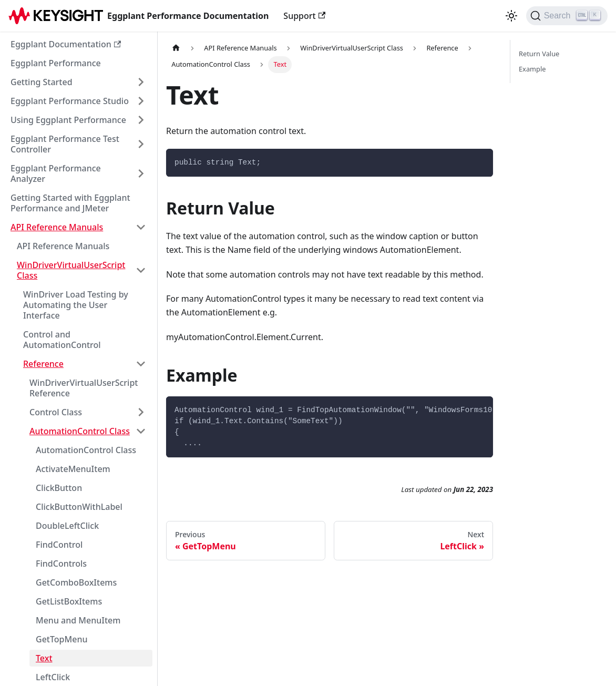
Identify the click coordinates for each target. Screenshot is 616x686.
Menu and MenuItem (78, 620)
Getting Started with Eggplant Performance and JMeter (70, 203)
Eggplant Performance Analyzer (56, 173)
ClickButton (59, 488)
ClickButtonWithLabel (79, 507)
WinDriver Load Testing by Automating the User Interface (76, 305)
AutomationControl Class (80, 431)
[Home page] (176, 48)
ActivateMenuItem (73, 469)
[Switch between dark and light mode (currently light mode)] (511, 16)
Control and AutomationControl (62, 340)
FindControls (61, 564)
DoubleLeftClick (67, 526)
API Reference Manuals (57, 227)
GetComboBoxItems (76, 582)
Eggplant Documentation (66, 44)
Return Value (539, 54)
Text (44, 658)
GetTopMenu (61, 639)
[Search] (567, 16)
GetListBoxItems (69, 601)
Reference (43, 364)
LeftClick (53, 677)
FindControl (59, 545)
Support (304, 16)
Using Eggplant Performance (68, 120)
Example (532, 69)
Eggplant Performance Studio (70, 101)
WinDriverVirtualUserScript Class (71, 270)
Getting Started (42, 82)
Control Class (56, 412)
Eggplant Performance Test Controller (65, 144)
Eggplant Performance (56, 63)
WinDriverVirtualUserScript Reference (84, 388)
